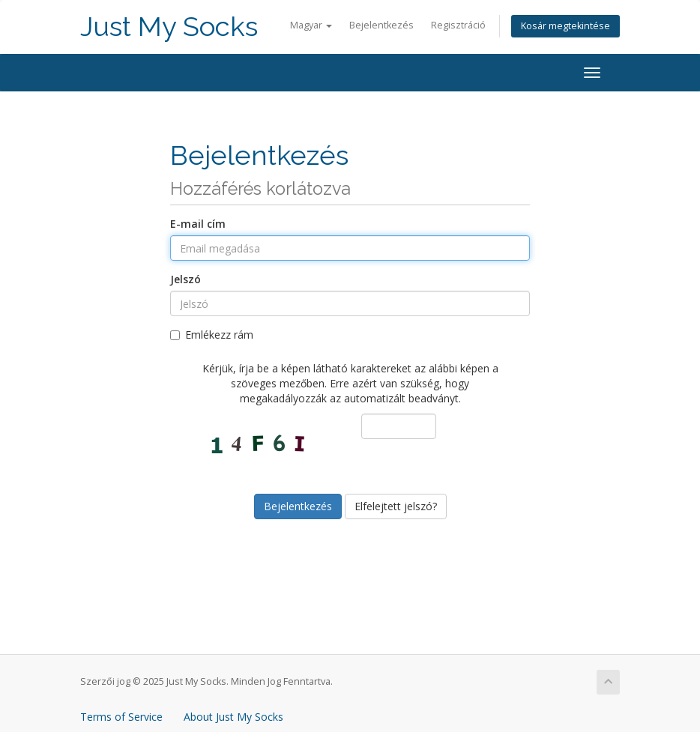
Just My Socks (169, 27)
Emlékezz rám (212, 335)
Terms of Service (121, 717)
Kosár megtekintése (565, 26)
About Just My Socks (233, 717)
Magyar (311, 25)
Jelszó (185, 279)
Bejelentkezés (381, 25)
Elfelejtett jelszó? (396, 506)
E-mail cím (198, 224)
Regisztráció (458, 25)
